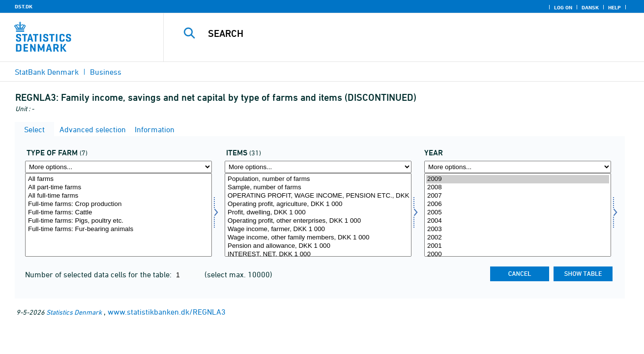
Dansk (590, 7)
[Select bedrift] (118, 215)
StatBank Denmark (47, 72)
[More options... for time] (518, 167)
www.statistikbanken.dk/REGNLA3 (167, 312)
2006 (518, 204)
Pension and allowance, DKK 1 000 (318, 246)
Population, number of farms (318, 179)
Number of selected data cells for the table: (99, 274)
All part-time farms (118, 188)
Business (106, 72)
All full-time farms (118, 196)
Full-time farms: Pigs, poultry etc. (118, 221)
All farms (118, 179)
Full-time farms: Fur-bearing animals (118, 229)
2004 (518, 221)
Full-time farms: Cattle (118, 213)
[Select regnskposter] (318, 215)
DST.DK (24, 6)
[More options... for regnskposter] (318, 167)
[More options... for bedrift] (118, 167)
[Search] (394, 33)
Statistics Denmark (74, 312)
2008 (518, 188)
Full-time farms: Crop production (118, 204)
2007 (518, 196)
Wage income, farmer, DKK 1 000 (318, 229)
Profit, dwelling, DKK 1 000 (318, 213)
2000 (518, 254)
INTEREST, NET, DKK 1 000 (318, 254)
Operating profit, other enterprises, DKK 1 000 (318, 221)
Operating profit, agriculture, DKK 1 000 (318, 204)
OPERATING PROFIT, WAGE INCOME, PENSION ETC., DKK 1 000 (318, 196)
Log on (563, 7)
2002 (518, 238)
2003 (518, 229)
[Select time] (518, 215)
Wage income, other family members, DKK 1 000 (318, 238)
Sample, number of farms (318, 188)
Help (615, 7)
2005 (518, 213)
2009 (518, 179)
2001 (518, 246)
